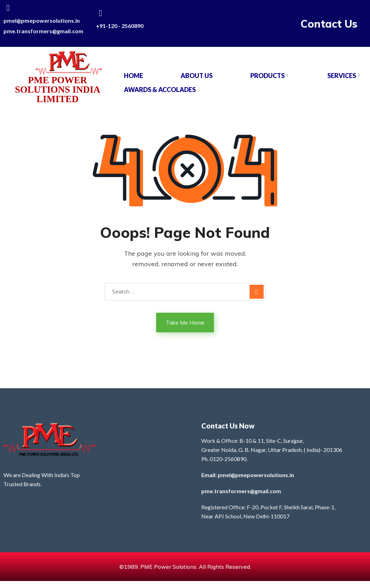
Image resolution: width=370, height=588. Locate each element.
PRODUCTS (270, 76)
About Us (197, 76)
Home (134, 76)
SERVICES (344, 76)
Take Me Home (185, 323)
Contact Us (329, 24)
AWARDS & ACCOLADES (160, 90)
